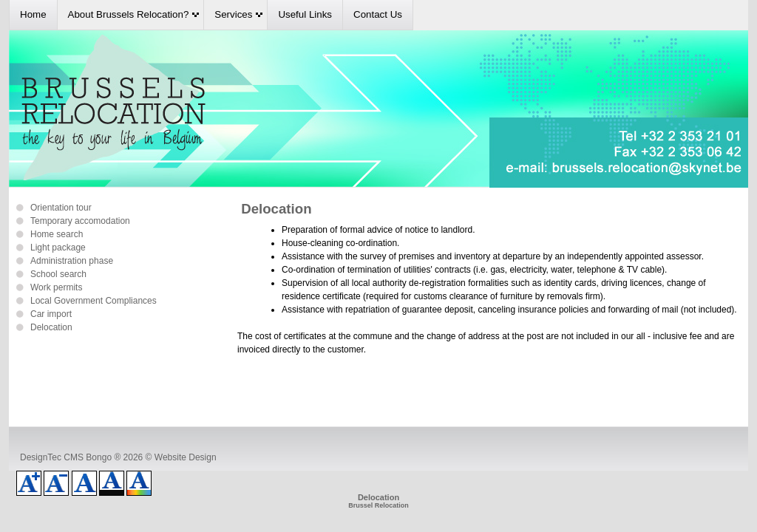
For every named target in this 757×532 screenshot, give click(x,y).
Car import (51, 314)
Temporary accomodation (80, 221)
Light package (58, 248)
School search (58, 274)
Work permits (56, 287)
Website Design (186, 457)
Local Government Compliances (94, 301)
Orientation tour (61, 208)
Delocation (51, 327)
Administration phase (72, 261)
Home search (57, 234)
